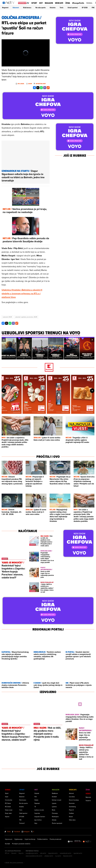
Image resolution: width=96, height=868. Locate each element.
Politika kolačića (42, 839)
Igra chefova (38, 820)
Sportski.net (41, 84)
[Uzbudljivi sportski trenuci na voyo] (41, 334)
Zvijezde (37, 793)
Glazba (36, 800)
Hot (41, 3)
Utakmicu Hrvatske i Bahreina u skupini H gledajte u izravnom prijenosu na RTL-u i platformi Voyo (22, 293)
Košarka (53, 8)
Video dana (72, 820)
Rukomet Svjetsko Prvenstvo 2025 (26, 317)
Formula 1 (22, 823)
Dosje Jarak (8, 813)
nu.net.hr (58, 856)
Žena (68, 3)
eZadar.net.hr (49, 856)
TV (35, 807)
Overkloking (72, 807)
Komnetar (72, 803)
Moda (54, 810)
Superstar (37, 813)
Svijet (7, 797)
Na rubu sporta (41, 8)
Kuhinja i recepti (57, 800)
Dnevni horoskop (74, 800)
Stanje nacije (9, 810)
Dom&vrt (54, 797)
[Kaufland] (48, 367)
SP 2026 (85, 8)
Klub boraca (27, 8)
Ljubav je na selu (39, 810)
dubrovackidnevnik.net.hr (34, 856)
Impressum (9, 839)
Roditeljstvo (55, 817)
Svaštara (71, 813)
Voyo (36, 823)
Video (88, 793)
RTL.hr (7, 853)
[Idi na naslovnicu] (9, 5)
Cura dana (72, 797)
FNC (93, 8)
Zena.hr (14, 853)
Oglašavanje (18, 839)
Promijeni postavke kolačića (21, 844)
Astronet (71, 793)
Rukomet (16, 8)
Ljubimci (54, 807)
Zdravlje (54, 820)
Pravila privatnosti (55, 839)
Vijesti (7, 793)
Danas (8, 790)
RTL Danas (8, 803)
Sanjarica (88, 800)
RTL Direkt (8, 807)
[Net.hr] (87, 841)
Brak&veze (55, 793)
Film (36, 797)
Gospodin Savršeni (40, 817)
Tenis (62, 8)
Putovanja (55, 813)
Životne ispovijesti (57, 823)
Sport (34, 3)
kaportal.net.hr (53, 853)
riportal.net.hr (78, 853)
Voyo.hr (21, 853)
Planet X (71, 810)
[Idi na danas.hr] (24, 3)
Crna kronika (9, 800)
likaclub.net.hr (68, 856)
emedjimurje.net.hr (32, 853)
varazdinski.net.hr (66, 853)
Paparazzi (37, 803)
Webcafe (59, 3)
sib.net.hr (43, 853)
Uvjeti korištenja (30, 839)
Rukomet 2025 (7, 317)
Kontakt (7, 844)
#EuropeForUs (78, 3)
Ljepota (54, 803)
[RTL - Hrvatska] (78, 841)
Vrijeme (7, 817)
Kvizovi (71, 817)
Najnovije (88, 797)
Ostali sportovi (73, 8)
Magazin (49, 3)
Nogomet (5, 8)
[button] (4, 340)
